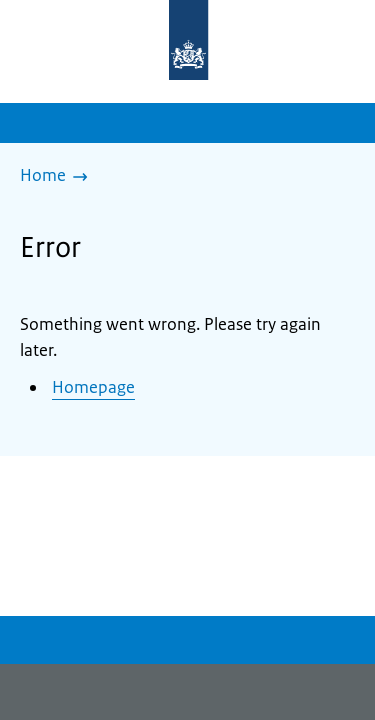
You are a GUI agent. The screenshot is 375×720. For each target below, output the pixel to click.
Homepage (93, 387)
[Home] (59, 177)
